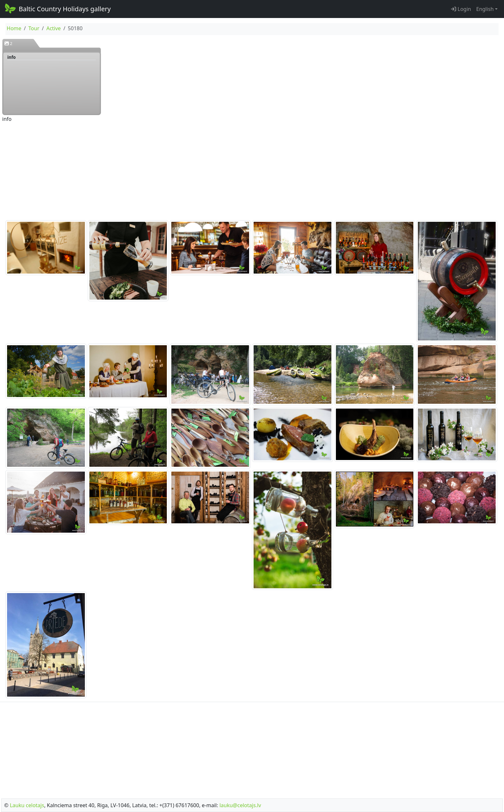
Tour (34, 28)
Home (14, 28)
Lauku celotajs (27, 805)
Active (54, 28)
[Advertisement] (252, 172)
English (485, 9)
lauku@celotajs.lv (240, 805)
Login (461, 9)
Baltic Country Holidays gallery (57, 8)
